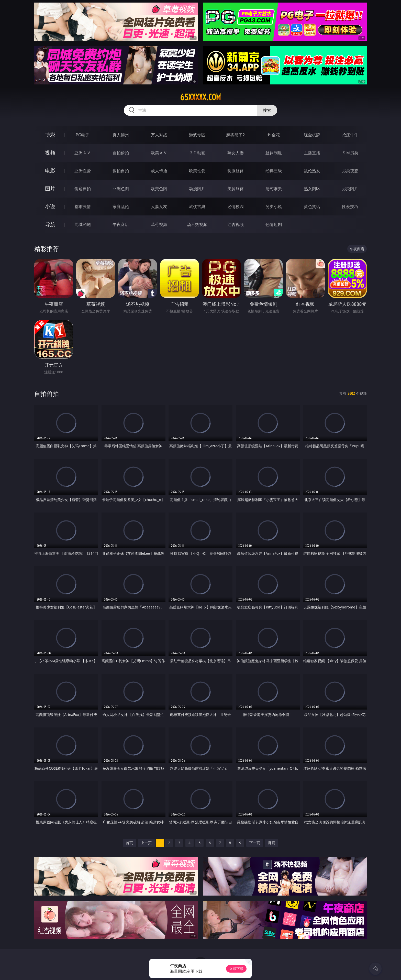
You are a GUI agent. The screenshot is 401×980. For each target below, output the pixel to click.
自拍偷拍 (121, 153)
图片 (50, 188)
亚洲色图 (121, 189)
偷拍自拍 (121, 171)
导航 (50, 224)
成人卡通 (159, 171)
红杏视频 (236, 224)
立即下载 (236, 969)
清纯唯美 (274, 189)
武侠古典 (197, 206)
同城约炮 (83, 224)
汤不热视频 (197, 224)
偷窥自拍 (83, 189)
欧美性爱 (197, 171)
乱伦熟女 (312, 171)
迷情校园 (236, 206)
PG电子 (82, 135)
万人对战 (159, 135)
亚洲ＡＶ (83, 153)
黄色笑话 (312, 206)
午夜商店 (121, 224)
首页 (129, 843)
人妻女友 (159, 206)
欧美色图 (159, 189)
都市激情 (83, 206)
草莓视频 (159, 224)
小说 (50, 206)
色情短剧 (274, 224)
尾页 (272, 843)
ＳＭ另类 (350, 153)
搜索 (267, 110)
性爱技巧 (350, 206)
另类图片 (350, 189)
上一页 (146, 843)
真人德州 (121, 135)
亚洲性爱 (83, 171)
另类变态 (350, 171)
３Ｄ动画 (197, 153)
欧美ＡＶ (159, 153)
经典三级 (274, 171)
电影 (50, 171)
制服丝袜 (236, 171)
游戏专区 (197, 135)
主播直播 (312, 153)
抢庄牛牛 (350, 135)
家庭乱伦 (121, 206)
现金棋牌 (312, 135)
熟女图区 (312, 189)
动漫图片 (197, 189)
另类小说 (274, 206)
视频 (50, 153)
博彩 (50, 135)
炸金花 (274, 135)
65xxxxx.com (201, 97)
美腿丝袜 (236, 189)
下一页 (255, 843)
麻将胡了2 (235, 135)
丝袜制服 (274, 153)
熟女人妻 (236, 153)
